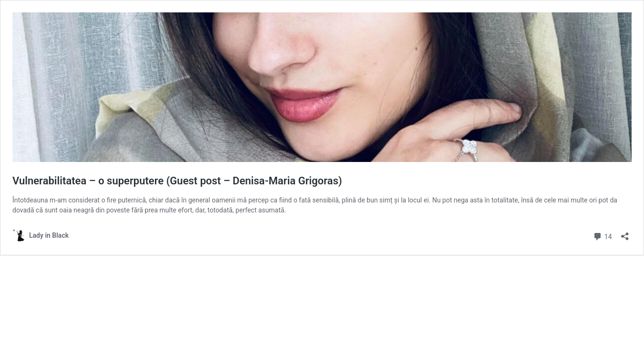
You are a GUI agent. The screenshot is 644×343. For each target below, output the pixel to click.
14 (602, 236)
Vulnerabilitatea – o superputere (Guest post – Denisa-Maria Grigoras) (177, 181)
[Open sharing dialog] (625, 233)
